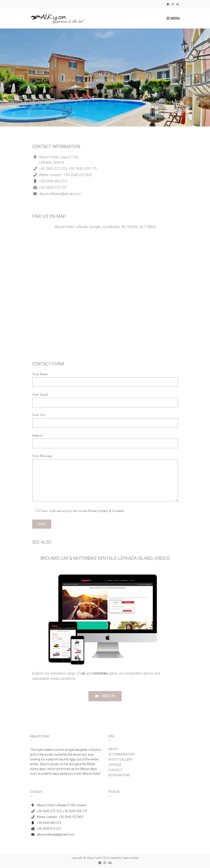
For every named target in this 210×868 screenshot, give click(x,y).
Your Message (43, 456)
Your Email (40, 395)
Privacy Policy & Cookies (106, 511)
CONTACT (115, 770)
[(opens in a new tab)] (83, 673)
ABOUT (113, 749)
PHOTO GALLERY (120, 760)
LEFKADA (115, 765)
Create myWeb (130, 858)
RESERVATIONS (119, 775)
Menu (173, 18)
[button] (105, 696)
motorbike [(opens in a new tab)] (100, 673)
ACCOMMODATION (121, 754)
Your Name (40, 374)
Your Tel (38, 415)
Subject (38, 435)
